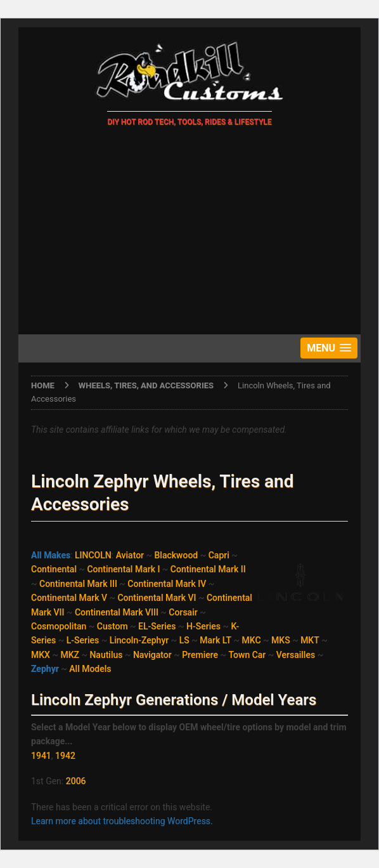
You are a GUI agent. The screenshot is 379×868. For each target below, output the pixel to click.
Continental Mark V (69, 598)
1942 (65, 756)
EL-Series (157, 626)
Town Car (247, 655)
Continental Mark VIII (117, 612)
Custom (112, 626)
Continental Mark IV (167, 584)
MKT (310, 640)
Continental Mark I (123, 569)
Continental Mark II (208, 569)
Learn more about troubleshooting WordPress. (122, 821)
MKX (41, 655)
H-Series (203, 626)
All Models (90, 669)
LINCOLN (93, 555)
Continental (54, 569)
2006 (76, 781)
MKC (252, 640)
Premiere (200, 655)
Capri (219, 555)
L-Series (83, 640)
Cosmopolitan (59, 626)
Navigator (152, 655)
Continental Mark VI (157, 598)
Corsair (183, 612)
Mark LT (215, 640)
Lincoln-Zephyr (139, 640)
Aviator (130, 555)
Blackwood (177, 555)
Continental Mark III (78, 584)
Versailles (296, 655)
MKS (281, 640)
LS (184, 640)
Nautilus (106, 655)
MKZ (70, 655)
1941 (41, 756)
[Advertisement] (189, 233)
